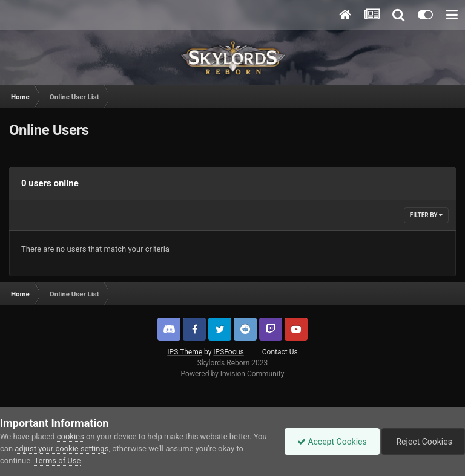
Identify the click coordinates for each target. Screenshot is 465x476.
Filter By (426, 215)
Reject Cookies (423, 442)
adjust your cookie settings (61, 448)
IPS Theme (185, 352)
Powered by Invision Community (233, 374)
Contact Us (280, 352)
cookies (71, 436)
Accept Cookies (332, 442)
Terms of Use (57, 461)
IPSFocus (228, 352)
